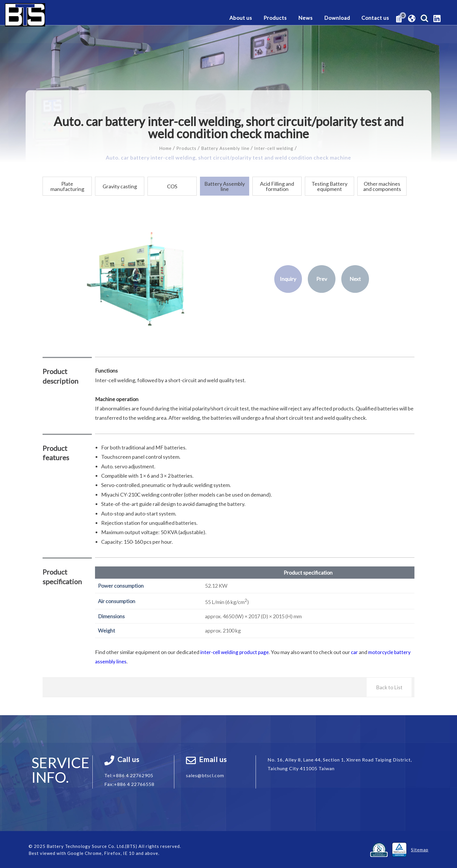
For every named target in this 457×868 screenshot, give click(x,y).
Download (337, 18)
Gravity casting (120, 186)
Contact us (375, 18)
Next (355, 279)
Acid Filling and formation (277, 186)
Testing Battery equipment (329, 186)
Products (275, 18)
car (357, 652)
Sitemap (420, 849)
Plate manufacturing (67, 186)
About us (241, 18)
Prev (322, 279)
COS (172, 186)
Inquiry (288, 279)
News (305, 18)
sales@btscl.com (205, 775)
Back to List (389, 687)
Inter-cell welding (280, 148)
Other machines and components (382, 186)
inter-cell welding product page (236, 652)
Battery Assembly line (225, 148)
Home (157, 148)
